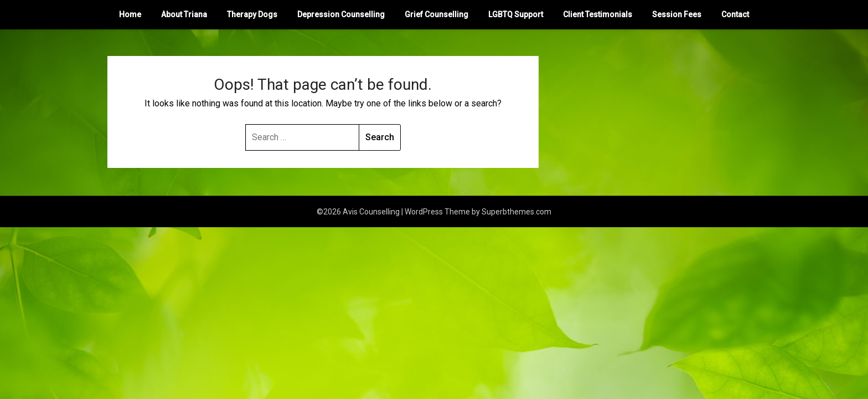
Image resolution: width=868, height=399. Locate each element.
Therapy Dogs (252, 14)
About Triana (184, 14)
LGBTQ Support (516, 14)
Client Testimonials (598, 14)
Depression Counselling (341, 14)
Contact (735, 14)
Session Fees (677, 14)
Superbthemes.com (516, 212)
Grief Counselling (436, 14)
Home (130, 14)
